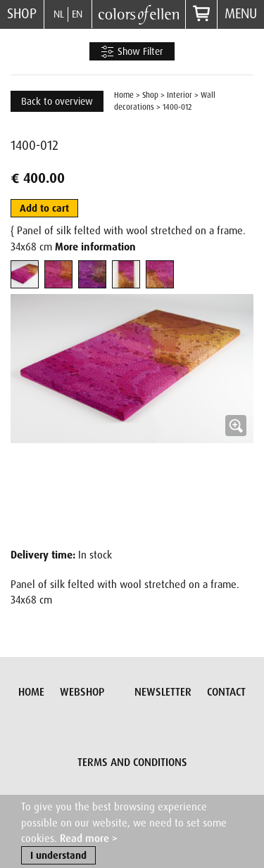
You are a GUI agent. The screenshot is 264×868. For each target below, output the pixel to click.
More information (95, 247)
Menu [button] (241, 14)
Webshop (82, 692)
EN (77, 14)
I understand (58, 856)
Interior (180, 95)
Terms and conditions (132, 762)
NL (59, 14)
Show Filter (132, 52)
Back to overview (57, 101)
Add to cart (44, 208)
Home (124, 95)
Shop (22, 14)
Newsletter (163, 692)
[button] (132, 415)
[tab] (25, 274)
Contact (226, 692)
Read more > (89, 839)
